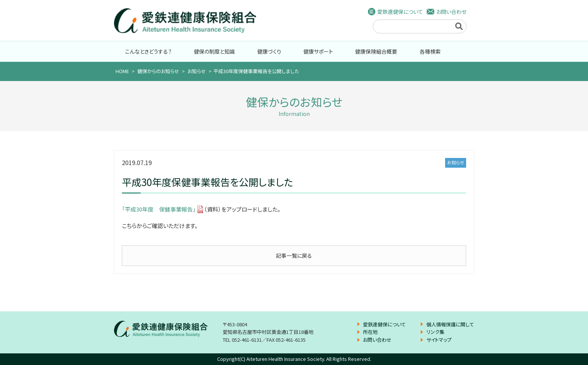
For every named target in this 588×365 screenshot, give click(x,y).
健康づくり (269, 51)
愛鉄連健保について (400, 12)
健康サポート (318, 51)
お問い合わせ (451, 12)
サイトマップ (439, 340)
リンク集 (435, 332)
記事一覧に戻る (294, 255)
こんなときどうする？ (148, 51)
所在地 (370, 332)
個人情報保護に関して (450, 324)
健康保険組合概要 (376, 51)
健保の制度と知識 (214, 51)
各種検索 (430, 51)
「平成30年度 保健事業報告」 (159, 209)
